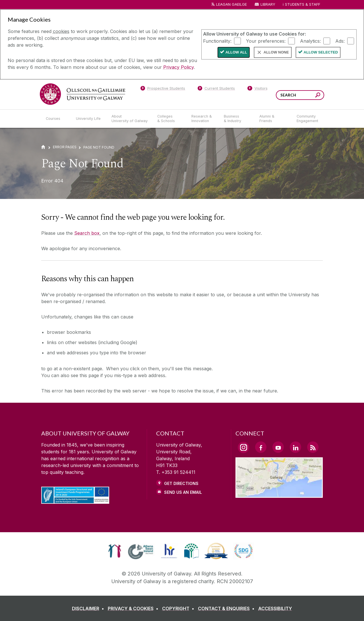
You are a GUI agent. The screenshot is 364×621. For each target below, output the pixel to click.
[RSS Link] (313, 447)
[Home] (43, 147)
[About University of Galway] (130, 119)
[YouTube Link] (278, 447)
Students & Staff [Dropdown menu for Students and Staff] (303, 4)
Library (268, 4)
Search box (87, 233)
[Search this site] (318, 96)
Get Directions (181, 483)
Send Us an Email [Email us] (183, 492)
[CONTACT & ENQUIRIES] (227, 608)
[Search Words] (300, 95)
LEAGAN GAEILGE (231, 4)
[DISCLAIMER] (89, 608)
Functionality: (217, 41)
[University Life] (89, 119)
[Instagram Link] (243, 447)
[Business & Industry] (237, 119)
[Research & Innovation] (203, 119)
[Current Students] (216, 89)
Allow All (236, 52)
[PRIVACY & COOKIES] (134, 608)
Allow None (276, 52)
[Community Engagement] (307, 119)
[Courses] (56, 119)
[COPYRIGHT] (179, 608)
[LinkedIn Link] (295, 447)
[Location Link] (279, 494)
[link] (115, 551)
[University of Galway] (82, 94)
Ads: (340, 41)
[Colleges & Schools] (170, 119)
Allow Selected (321, 52)
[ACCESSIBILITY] (275, 608)
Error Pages (65, 147)
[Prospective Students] (163, 89)
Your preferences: (266, 41)
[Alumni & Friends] (273, 119)
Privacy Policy (178, 67)
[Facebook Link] (261, 447)
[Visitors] (258, 89)
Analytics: (310, 41)
